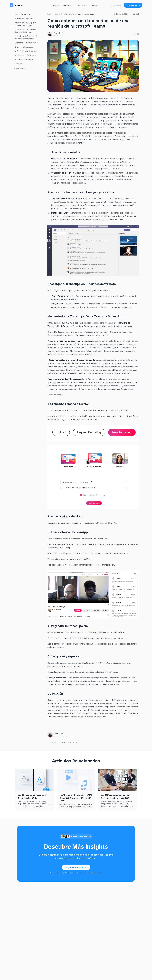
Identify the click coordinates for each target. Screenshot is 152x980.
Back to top (19, 69)
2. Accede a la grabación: (25, 47)
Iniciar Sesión (116, 5)
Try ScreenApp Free (76, 867)
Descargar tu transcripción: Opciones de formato (25, 31)
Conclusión (19, 64)
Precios (56, 5)
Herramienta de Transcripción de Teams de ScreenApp (26, 37)
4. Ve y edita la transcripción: (26, 55)
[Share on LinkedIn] (138, 34)
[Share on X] (134, 34)
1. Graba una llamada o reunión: (27, 43)
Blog (56, 14)
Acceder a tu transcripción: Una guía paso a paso (25, 24)
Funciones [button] (68, 5)
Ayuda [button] (95, 5)
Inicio (50, 14)
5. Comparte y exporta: (24, 59)
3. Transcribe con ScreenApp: (26, 51)
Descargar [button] (83, 5)
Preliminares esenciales (24, 19)
